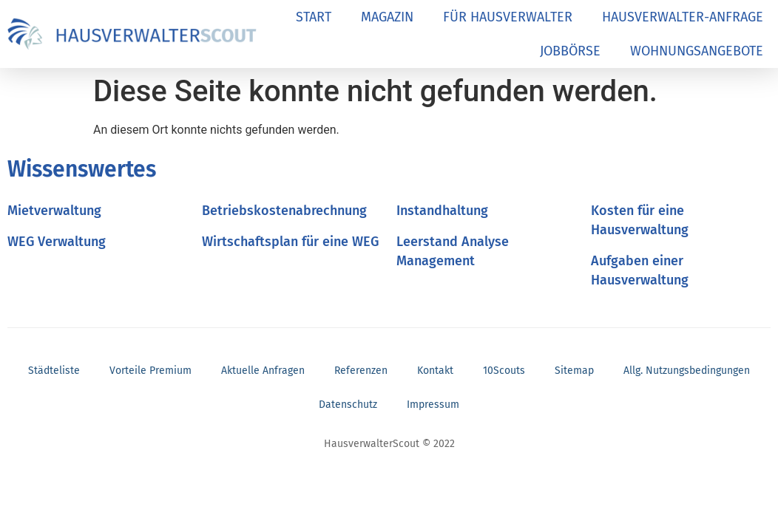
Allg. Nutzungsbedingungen (687, 371)
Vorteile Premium (150, 371)
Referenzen (361, 371)
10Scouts (504, 371)
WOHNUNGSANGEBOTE (697, 51)
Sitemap (574, 371)
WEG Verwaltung (57, 242)
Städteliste (54, 371)
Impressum (433, 405)
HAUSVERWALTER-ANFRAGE (683, 17)
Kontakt (435, 371)
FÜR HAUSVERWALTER (508, 17)
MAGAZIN (387, 17)
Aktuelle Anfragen (263, 371)
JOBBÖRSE (570, 51)
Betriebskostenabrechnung (284, 211)
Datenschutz (348, 405)
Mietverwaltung (54, 211)
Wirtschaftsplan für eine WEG (290, 242)
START (314, 17)
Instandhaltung (442, 211)
